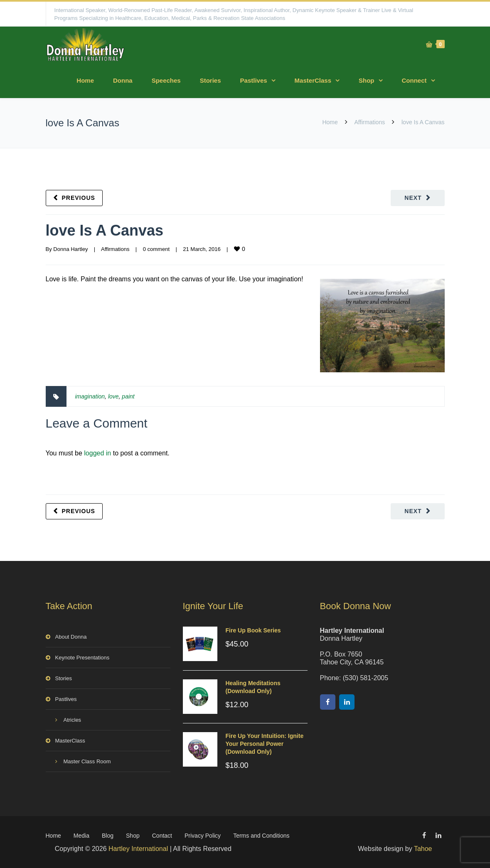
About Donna (71, 637)
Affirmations (370, 122)
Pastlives (254, 80)
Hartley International (138, 849)
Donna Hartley (70, 249)
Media (81, 836)
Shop (367, 80)
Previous (79, 198)
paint (128, 396)
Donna (123, 80)
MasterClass (313, 80)
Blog (108, 836)
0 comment (156, 249)
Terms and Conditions (261, 836)
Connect (414, 80)
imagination (90, 396)
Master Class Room (87, 761)
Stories (211, 80)
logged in (97, 453)
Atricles (73, 720)
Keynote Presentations (82, 658)
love (113, 396)
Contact (162, 836)
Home (85, 80)
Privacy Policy (203, 836)
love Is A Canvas (105, 230)
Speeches (166, 80)
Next (413, 198)
